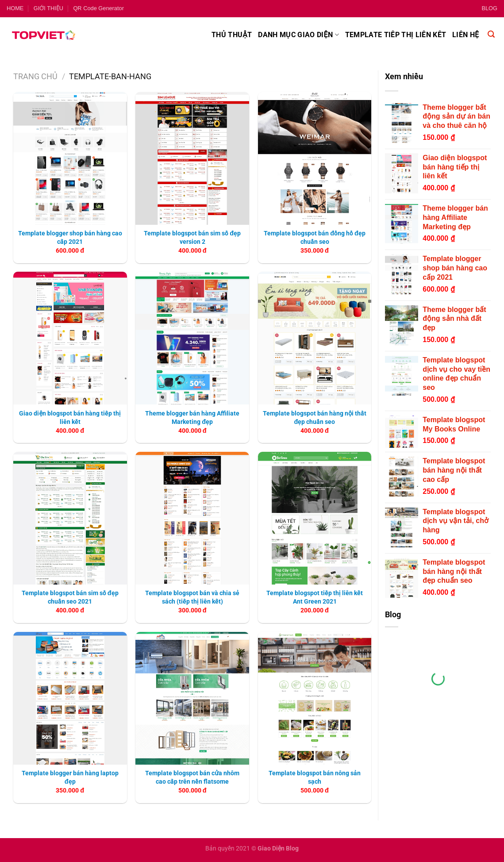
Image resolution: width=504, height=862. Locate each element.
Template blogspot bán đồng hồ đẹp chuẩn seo (315, 238)
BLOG (489, 8)
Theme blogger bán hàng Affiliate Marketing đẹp (192, 418)
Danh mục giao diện (298, 35)
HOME (15, 8)
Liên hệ (466, 35)
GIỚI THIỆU (48, 8)
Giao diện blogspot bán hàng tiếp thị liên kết (70, 418)
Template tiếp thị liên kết (396, 35)
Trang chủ (35, 76)
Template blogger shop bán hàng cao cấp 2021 (70, 238)
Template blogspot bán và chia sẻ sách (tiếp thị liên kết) (192, 597)
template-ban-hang (110, 76)
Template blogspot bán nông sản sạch (315, 777)
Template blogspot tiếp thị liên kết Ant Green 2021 (315, 597)
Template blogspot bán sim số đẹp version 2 (192, 238)
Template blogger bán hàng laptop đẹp (70, 777)
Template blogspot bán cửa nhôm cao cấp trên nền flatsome (192, 777)
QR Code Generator (98, 8)
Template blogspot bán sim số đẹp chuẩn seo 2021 (70, 597)
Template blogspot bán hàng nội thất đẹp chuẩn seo (315, 418)
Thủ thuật (232, 35)
